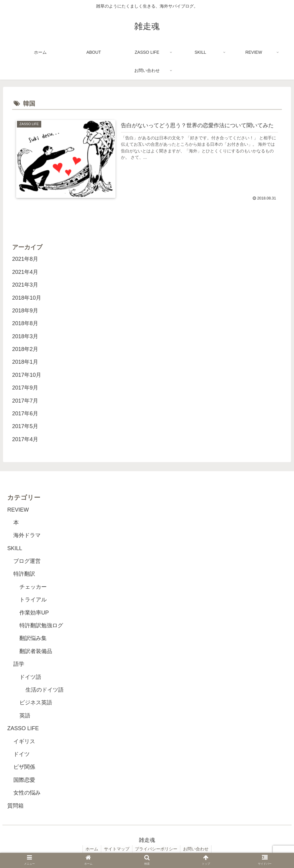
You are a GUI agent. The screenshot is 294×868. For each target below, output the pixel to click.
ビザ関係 (24, 767)
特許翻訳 (24, 574)
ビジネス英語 (36, 703)
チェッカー (33, 587)
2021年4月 (25, 272)
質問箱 (15, 806)
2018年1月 (25, 362)
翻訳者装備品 (36, 651)
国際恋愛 (24, 780)
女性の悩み (27, 793)
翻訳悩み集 (33, 638)
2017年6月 (25, 414)
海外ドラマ (27, 536)
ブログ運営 (27, 561)
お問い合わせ (197, 849)
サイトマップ (116, 849)
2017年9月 (25, 388)
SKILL (15, 548)
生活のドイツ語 (45, 690)
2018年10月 (27, 298)
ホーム (91, 849)
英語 (25, 716)
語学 (19, 664)
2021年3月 (25, 285)
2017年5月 (25, 427)
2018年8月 (25, 324)
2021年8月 (25, 259)
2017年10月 (27, 375)
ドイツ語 (30, 677)
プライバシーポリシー (157, 849)
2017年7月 (25, 401)
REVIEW (18, 510)
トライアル (33, 600)
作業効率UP (34, 613)
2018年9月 (25, 311)
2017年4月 (25, 439)
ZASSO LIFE (23, 729)
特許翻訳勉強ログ (41, 625)
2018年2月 (25, 349)
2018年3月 (25, 336)
